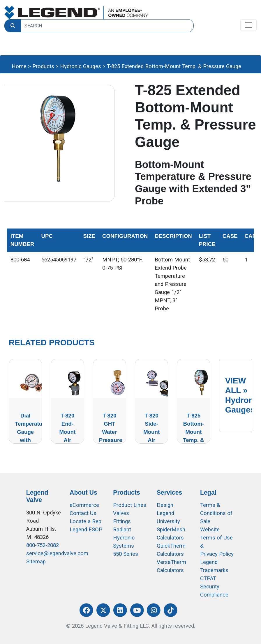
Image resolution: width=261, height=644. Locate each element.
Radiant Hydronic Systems (124, 538)
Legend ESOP (86, 530)
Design (165, 505)
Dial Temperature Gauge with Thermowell (31, 432)
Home (19, 66)
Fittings (122, 521)
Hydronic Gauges (81, 66)
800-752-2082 (43, 545)
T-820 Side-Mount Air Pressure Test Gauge (153, 440)
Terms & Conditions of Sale (216, 513)
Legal (208, 493)
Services (170, 493)
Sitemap (36, 562)
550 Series (126, 554)
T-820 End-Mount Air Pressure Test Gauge (68, 440)
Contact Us (83, 513)
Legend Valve (37, 496)
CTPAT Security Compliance (214, 587)
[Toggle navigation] (248, 25)
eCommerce (84, 505)
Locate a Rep (85, 521)
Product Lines (130, 505)
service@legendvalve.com (57, 553)
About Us (83, 493)
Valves (121, 513)
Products (43, 66)
